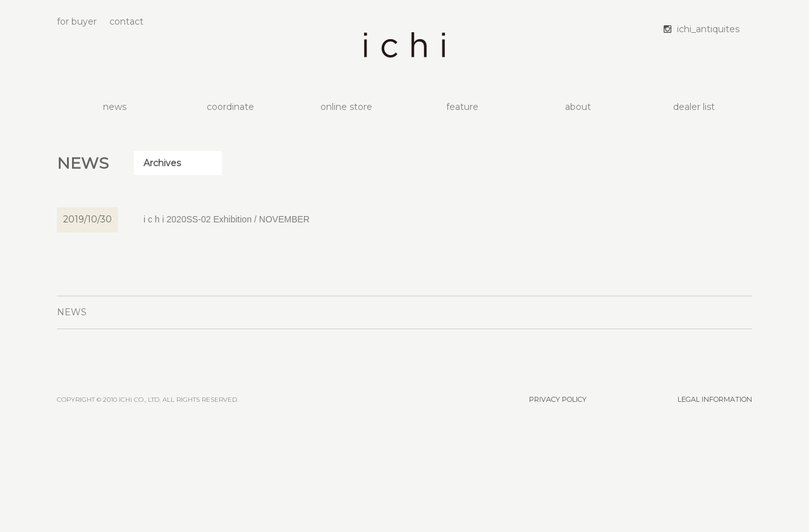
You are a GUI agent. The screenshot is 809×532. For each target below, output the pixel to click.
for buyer (77, 21)
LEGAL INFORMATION (715, 399)
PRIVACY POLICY (558, 399)
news (115, 107)
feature (462, 107)
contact (126, 21)
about (578, 107)
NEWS (72, 312)
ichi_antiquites (708, 29)
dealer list (694, 107)
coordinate (230, 107)
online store (346, 107)
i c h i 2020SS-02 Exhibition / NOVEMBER (227, 219)
